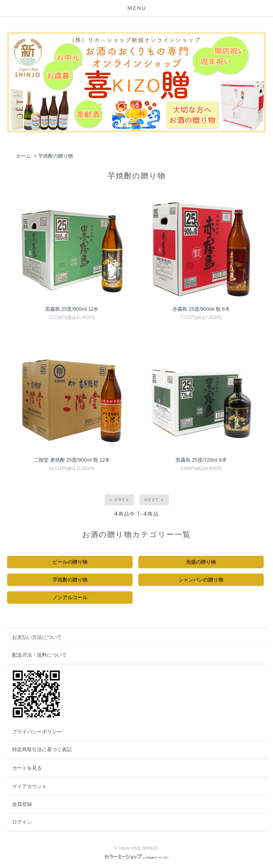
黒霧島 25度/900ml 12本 (72, 309)
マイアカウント (30, 786)
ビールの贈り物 (70, 562)
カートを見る (27, 768)
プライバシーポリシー (37, 732)
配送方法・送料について (39, 655)
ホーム (23, 156)
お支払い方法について (37, 637)
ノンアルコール (70, 597)
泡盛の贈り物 (201, 562)
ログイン (22, 822)
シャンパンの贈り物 (201, 580)
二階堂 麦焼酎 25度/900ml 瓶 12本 (72, 460)
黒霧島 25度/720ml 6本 (201, 460)
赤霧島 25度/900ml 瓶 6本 (201, 309)
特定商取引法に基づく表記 (42, 749)
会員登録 (22, 804)
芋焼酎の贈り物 (55, 156)
